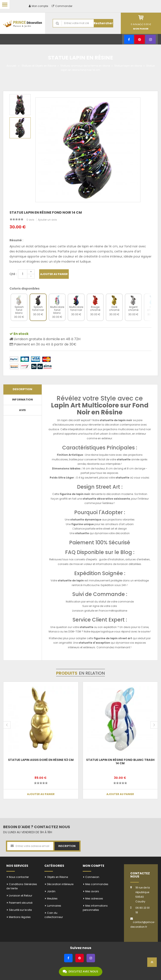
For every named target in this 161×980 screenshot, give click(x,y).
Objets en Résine (57, 877)
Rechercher (103, 23)
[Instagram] (151, 39)
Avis (22, 410)
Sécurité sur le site (20, 910)
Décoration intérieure (60, 884)
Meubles (52, 898)
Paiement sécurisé (21, 903)
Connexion (92, 877)
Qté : (13, 274)
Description (22, 389)
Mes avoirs (92, 891)
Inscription (67, 846)
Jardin (51, 891)
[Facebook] (129, 39)
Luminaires (54, 906)
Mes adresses (94, 898)
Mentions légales (20, 917)
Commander (62, 6)
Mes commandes (97, 884)
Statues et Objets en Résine (39, 66)
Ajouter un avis (47, 220)
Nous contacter (19, 877)
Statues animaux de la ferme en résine (85, 66)
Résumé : (16, 240)
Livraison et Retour (21, 896)
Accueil (11, 66)
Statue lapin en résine (128, 66)
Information (22, 400)
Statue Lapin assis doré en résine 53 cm (41, 760)
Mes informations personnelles (95, 908)
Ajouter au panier (54, 274)
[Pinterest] (140, 39)
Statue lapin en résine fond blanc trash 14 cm (120, 761)
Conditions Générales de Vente (22, 886)
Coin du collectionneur (54, 915)
